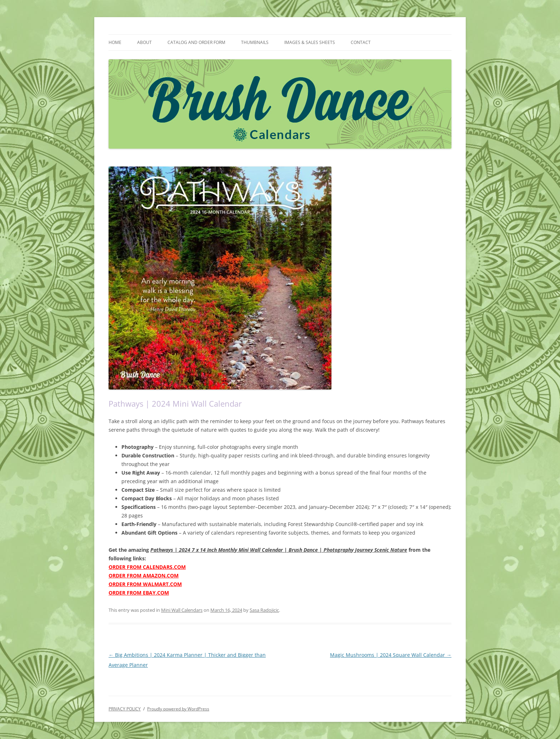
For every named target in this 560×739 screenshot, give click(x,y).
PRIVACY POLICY (125, 709)
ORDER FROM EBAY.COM (139, 593)
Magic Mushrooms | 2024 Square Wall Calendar (391, 655)
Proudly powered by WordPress (178, 709)
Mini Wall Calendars (182, 610)
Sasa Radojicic (264, 610)
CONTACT (361, 42)
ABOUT (144, 42)
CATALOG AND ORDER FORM (196, 42)
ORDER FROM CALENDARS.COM (147, 567)
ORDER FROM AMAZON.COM (144, 576)
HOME (115, 42)
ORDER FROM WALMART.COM (145, 584)
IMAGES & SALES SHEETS (310, 42)
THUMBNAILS (255, 42)
